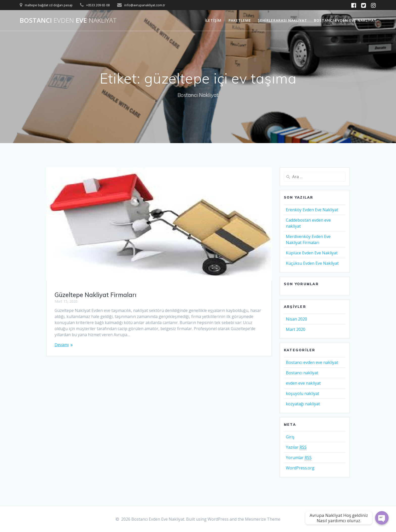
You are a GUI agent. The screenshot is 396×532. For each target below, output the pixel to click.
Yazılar (296, 447)
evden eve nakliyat (303, 383)
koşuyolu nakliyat (303, 393)
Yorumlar (299, 458)
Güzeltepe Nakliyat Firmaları (95, 295)
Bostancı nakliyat (302, 373)
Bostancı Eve (68, 20)
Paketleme (240, 20)
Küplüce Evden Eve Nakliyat (312, 253)
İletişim (213, 20)
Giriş (290, 437)
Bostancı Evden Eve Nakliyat (345, 20)
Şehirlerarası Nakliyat (282, 20)
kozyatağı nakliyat (303, 404)
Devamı (62, 345)
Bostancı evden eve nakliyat (312, 362)
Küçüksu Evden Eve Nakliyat (312, 263)
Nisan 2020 (296, 319)
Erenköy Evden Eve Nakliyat (312, 210)
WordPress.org (300, 468)
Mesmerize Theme (263, 519)
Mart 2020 (296, 329)
